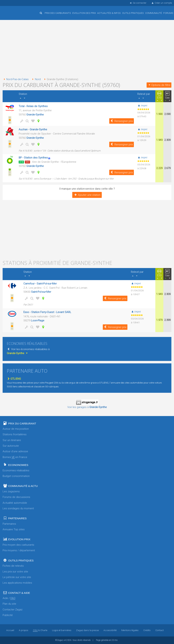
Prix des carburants (58, 13)
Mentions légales (130, 630)
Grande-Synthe (35, 115)
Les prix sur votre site (15, 572)
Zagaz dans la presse (87, 630)
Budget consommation (16, 476)
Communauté (154, 13)
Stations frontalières (15, 434)
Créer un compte (162, 3)
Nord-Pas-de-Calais (16, 79)
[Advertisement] (87, 49)
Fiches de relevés (13, 566)
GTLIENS (14, 379)
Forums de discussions (16, 497)
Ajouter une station (87, 195)
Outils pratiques (133, 13)
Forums (168, 13)
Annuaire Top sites (14, 529)
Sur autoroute (11, 446)
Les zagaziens (11, 491)
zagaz (142, 105)
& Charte (40, 630)
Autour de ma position (16, 429)
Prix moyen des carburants (18, 545)
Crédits (147, 630)
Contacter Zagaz (13, 610)
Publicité (8, 615)
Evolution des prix (84, 13)
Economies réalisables (16, 470)
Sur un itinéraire (12, 440)
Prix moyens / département (19, 550)
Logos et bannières (62, 630)
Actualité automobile (15, 503)
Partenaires (9, 524)
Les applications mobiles (17, 583)
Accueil (14, 10)
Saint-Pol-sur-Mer (41, 292)
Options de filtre (159, 85)
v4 (65, 640)
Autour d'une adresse (15, 451)
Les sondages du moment (18, 508)
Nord (36, 79)
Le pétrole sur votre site (17, 577)
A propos (24, 630)
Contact (160, 630)
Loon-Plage (38, 321)
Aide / (9, 598)
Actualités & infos (109, 13)
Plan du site (9, 604)
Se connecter (138, 3)
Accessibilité (110, 630)
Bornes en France (15, 457)
